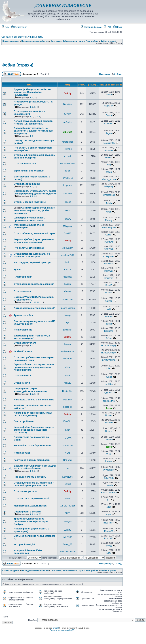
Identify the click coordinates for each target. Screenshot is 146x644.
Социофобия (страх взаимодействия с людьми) (30, 390)
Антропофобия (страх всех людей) (34, 308)
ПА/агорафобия (23, 277)
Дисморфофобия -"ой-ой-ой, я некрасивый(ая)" (32, 337)
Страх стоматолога (25, 343)
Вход (6, 27)
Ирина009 (67, 446)
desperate (67, 185)
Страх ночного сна (25, 163)
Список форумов (11, 41)
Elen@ (109, 546)
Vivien (68, 376)
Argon (109, 133)
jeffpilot (67, 484)
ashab (109, 95)
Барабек (68, 104)
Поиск (118, 27)
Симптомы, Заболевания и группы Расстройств (75, 41)
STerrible (109, 317)
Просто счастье (68, 308)
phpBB (56, 628)
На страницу (105, 74)
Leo (67, 468)
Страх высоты (22, 376)
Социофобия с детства (27, 512)
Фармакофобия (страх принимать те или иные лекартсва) (34, 241)
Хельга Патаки (68, 506)
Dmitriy (67, 93)
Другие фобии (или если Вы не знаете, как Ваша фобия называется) (32, 92)
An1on (109, 338)
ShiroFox (67, 407)
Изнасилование (23, 330)
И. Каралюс (109, 256)
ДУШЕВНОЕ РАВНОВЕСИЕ (63, 5)
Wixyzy (67, 530)
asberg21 (68, 132)
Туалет (18, 270)
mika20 (68, 383)
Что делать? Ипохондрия (29, 248)
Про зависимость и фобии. (30, 477)
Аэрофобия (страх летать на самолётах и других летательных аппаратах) (34, 131)
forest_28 (67, 544)
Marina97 (109, 531)
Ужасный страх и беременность (33, 446)
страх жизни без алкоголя (29, 171)
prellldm (109, 384)
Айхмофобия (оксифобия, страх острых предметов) (33, 414)
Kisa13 (68, 270)
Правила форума (91, 27)
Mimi (109, 553)
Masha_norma (109, 179)
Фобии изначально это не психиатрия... (29, 226)
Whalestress (109, 195)
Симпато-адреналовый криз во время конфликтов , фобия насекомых (34, 210)
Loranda (109, 485)
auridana (109, 150)
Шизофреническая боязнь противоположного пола (29, 219)
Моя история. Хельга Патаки (31, 506)
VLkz (68, 453)
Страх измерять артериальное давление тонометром (32, 255)
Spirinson (67, 330)
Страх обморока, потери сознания (34, 284)
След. (119, 74)
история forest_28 (24, 544)
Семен (109, 235)
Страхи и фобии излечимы (30, 202)
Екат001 (67, 421)
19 (35, 302)
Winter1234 (67, 300)
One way (67, 460)
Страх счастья (22, 291)
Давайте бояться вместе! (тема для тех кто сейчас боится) (35, 467)
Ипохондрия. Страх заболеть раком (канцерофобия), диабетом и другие (35, 192)
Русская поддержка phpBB (62, 630)
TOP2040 (109, 242)
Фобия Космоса (23, 351)
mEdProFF (109, 523)
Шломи (109, 461)
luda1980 (67, 537)
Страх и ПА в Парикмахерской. (32, 498)
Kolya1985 (68, 477)
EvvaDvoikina (109, 360)
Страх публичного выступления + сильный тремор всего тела (34, 484)
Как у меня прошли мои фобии (32, 460)
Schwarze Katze (67, 552)
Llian (109, 368)
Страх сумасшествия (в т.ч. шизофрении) (30, 113)
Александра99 (109, 227)
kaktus (68, 284)
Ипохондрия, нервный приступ (32, 262)
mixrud (67, 156)
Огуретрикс (109, 470)
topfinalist (68, 122)
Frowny (67, 219)
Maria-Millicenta (68, 164)
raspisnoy (109, 106)
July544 (67, 114)
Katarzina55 (68, 142)
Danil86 (68, 233)
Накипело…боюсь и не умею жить (34, 400)
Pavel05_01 (67, 178)
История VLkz (22, 453)
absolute (67, 194)
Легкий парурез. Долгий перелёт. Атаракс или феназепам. (33, 122)
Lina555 (68, 438)
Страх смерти (22, 383)
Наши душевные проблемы (35, 41)
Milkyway (109, 186)
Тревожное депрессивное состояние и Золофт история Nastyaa (31, 521)
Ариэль (109, 301)
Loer (67, 430)
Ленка (109, 115)
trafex (67, 499)
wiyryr (67, 513)
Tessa (109, 408)
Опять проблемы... (25, 421)
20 (38, 302)
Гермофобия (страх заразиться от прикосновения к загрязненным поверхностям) (34, 367)
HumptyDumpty (109, 345)
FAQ (107, 27)
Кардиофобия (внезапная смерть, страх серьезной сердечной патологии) (34, 430)
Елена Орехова (109, 493)
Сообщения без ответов (14, 37)
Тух (68, 323)
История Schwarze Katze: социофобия (28, 552)
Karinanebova (68, 351)
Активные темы (35, 37)
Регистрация (19, 27)
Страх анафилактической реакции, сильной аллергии (34, 156)
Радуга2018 (109, 393)
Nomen (109, 293)
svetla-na (68, 359)
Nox (109, 165)
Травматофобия (23, 315)
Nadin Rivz (67, 391)
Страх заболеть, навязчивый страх (35, 233)
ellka (109, 507)
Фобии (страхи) (108, 41)
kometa (109, 158)
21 (41, 302)
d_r (109, 500)
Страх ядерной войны (27, 184)
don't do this (109, 401)
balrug (67, 315)
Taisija (109, 203)
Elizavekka (109, 264)
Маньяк (67, 291)
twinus (109, 377)
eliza (68, 367)
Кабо (67, 262)
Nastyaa (67, 521)
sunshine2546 (68, 255)
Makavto (67, 400)
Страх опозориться (25, 491)
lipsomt (67, 202)
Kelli (109, 309)
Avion (67, 211)
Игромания (67, 248)
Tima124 (68, 149)
